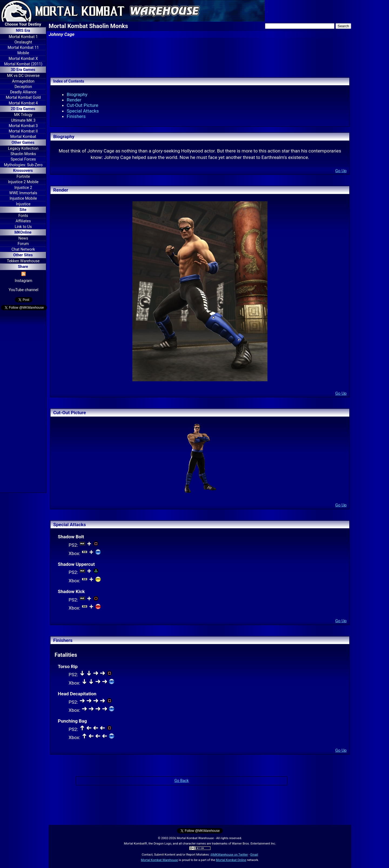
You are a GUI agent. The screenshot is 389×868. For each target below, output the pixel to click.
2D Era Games (23, 109)
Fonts (23, 216)
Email (254, 855)
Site (23, 210)
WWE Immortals (23, 193)
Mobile (23, 53)
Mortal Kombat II (23, 131)
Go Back (181, 781)
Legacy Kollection (23, 149)
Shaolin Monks (23, 154)
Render (74, 100)
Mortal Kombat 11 (23, 48)
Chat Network (23, 249)
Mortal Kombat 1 (23, 37)
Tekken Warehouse (23, 261)
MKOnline (23, 232)
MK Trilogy (23, 115)
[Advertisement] (23, 402)
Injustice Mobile (23, 198)
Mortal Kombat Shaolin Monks (88, 26)
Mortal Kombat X (23, 59)
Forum (23, 244)
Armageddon (23, 81)
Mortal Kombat (23, 137)
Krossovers (23, 171)
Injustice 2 (23, 188)
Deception (23, 87)
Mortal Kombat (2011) (23, 64)
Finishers (76, 116)
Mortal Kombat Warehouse (160, 860)
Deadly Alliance (23, 92)
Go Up (341, 171)
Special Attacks (83, 111)
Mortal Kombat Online (231, 860)
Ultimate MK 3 (23, 120)
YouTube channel (24, 290)
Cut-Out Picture (83, 105)
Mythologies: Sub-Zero (23, 165)
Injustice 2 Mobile (23, 182)
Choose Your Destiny (23, 24)
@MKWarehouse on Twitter (229, 855)
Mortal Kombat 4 (23, 103)
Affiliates (23, 221)
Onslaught (23, 42)
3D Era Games (23, 70)
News (23, 238)
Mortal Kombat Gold (23, 98)
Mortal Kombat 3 (23, 126)
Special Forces (23, 159)
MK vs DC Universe (23, 76)
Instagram (24, 281)
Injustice (23, 204)
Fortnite (23, 177)
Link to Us (23, 227)
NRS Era (23, 31)
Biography (77, 94)
